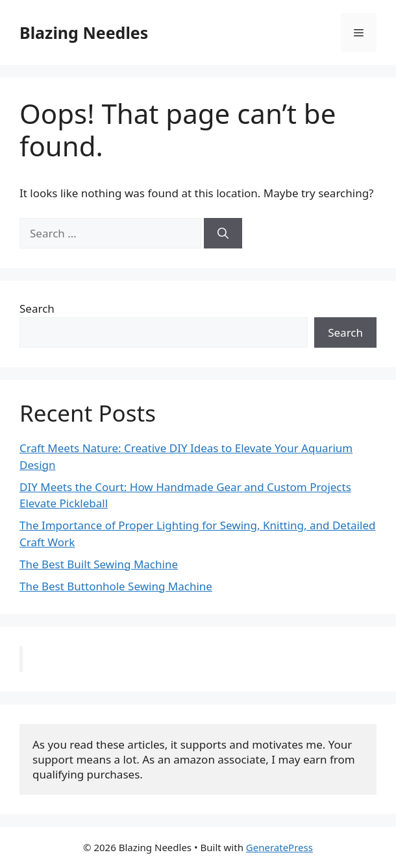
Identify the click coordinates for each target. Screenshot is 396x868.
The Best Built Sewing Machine (99, 564)
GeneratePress (279, 847)
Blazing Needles (84, 32)
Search (37, 308)
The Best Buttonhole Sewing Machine (116, 586)
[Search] (223, 234)
